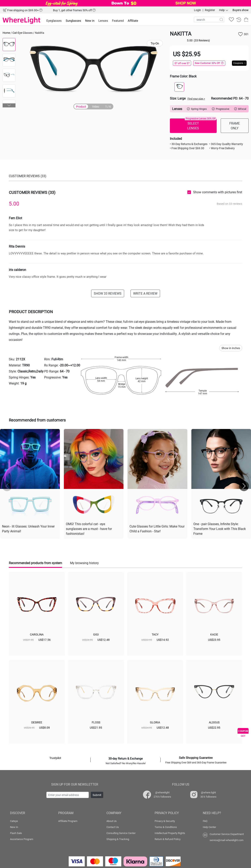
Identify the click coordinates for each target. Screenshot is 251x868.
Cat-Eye (17, 33)
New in (90, 21)
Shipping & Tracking (118, 839)
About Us (112, 821)
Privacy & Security (165, 821)
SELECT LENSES (201, 124)
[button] (9, 105)
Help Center (209, 827)
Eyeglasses (54, 21)
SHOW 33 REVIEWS (108, 293)
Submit (97, 795)
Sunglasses (73, 21)
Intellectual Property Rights (170, 833)
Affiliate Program (68, 821)
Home (6, 33)
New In (14, 827)
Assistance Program (22, 839)
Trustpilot (55, 758)
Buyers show (241, 10)
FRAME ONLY (235, 126)
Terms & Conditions (166, 827)
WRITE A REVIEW (145, 293)
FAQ (205, 821)
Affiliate (133, 21)
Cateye (14, 821)
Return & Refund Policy (168, 839)
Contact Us (113, 827)
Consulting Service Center (121, 833)
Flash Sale (16, 833)
